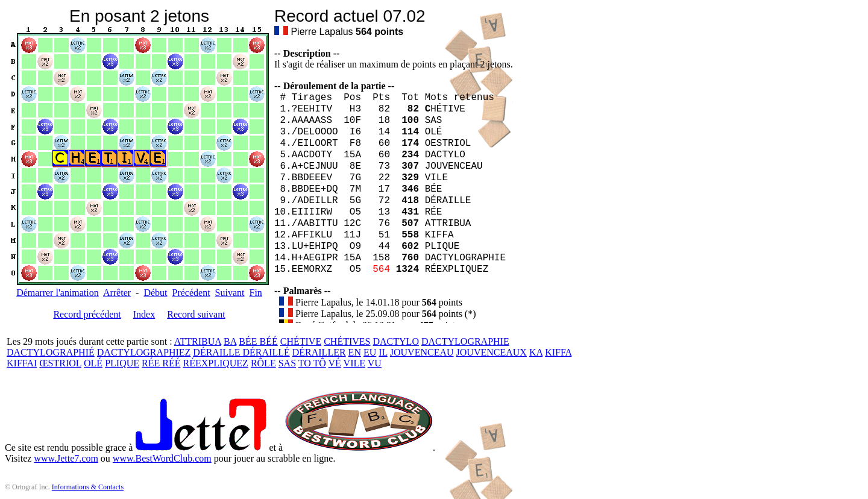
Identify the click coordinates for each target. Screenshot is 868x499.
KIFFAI (22, 363)
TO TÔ (312, 363)
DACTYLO (396, 341)
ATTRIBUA (198, 341)
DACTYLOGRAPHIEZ (144, 352)
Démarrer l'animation (58, 293)
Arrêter (117, 293)
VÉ (335, 363)
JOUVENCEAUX (492, 352)
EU (370, 352)
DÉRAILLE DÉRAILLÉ (241, 352)
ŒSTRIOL (60, 363)
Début (155, 293)
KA (536, 352)
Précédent (191, 293)
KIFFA (558, 352)
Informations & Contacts (88, 487)
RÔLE (263, 363)
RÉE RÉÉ (161, 363)
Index (144, 314)
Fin (255, 293)
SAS (287, 363)
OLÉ (93, 363)
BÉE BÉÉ (258, 341)
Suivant (230, 293)
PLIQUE (122, 363)
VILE (354, 363)
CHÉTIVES (347, 341)
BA (230, 341)
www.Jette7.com (66, 458)
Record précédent (87, 314)
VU (375, 363)
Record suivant (196, 314)
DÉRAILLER (319, 352)
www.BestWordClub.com (162, 458)
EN (355, 352)
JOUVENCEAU (422, 352)
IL (383, 352)
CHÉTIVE (301, 341)
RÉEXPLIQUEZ (215, 363)
